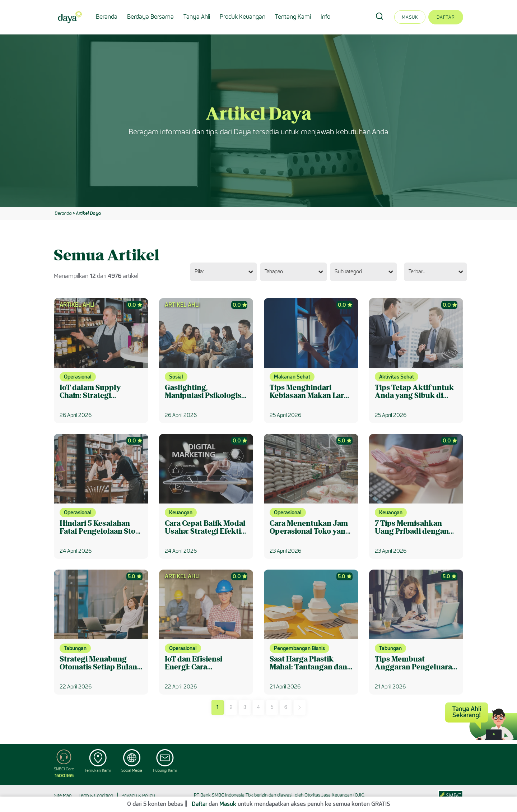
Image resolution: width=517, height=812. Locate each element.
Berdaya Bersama (150, 17)
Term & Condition (96, 795)
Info (325, 17)
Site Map (63, 795)
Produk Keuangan (243, 17)
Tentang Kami (293, 17)
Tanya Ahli (197, 17)
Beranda (107, 17)
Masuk (410, 17)
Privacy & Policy (138, 795)
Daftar (446, 17)
